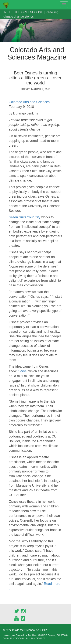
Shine (22, 371)
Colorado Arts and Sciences (29, 102)
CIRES (46, 630)
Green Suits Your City (25, 217)
